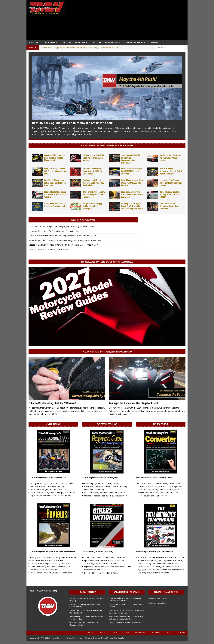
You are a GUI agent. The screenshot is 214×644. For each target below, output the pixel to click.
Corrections (140, 633)
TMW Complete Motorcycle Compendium (154, 552)
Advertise (91, 633)
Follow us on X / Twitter (158, 599)
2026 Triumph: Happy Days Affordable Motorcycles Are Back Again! (132, 194)
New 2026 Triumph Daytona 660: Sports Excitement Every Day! (55, 171)
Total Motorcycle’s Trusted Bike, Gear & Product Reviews (107, 352)
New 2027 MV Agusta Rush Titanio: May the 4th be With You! (72, 123)
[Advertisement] (128, 21)
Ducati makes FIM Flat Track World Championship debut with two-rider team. (63, 236)
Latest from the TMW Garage (127, 592)
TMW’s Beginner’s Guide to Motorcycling (100, 478)
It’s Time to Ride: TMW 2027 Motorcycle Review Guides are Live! (93, 158)
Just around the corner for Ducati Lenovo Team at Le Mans (55, 231)
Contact (169, 633)
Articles (34, 42)
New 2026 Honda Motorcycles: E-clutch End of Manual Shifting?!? (171, 171)
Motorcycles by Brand (105, 42)
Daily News (49, 42)
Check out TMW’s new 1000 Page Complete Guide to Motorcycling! (55, 158)
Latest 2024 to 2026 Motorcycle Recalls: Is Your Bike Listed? (170, 206)
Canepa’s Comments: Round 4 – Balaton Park (49, 249)
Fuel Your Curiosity (87, 592)
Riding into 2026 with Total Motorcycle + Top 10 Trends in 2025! (170, 194)
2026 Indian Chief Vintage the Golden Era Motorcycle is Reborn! (171, 183)
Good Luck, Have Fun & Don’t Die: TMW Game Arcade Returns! (170, 158)
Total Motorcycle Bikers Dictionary (98, 552)
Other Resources (134, 42)
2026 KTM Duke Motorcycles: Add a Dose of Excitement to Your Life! (55, 194)
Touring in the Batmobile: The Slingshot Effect (133, 403)
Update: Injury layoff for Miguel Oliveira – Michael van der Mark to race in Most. (64, 245)
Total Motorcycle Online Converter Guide (154, 478)
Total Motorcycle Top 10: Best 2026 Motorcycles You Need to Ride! (93, 183)
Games (154, 42)
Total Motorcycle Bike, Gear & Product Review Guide (52, 552)
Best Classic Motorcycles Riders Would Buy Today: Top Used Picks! (55, 183)
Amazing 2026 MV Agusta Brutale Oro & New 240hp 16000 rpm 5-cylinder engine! (132, 206)
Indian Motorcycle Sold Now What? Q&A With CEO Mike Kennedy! (132, 183)
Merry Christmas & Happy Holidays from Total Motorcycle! (92, 206)
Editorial (126, 633)
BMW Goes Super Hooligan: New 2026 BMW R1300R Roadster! (132, 171)
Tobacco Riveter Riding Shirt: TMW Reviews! (52, 403)
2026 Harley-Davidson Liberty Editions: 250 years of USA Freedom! (94, 194)
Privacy (114, 633)
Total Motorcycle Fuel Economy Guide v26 (47, 478)
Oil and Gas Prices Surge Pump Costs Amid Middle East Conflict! (92, 171)
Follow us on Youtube (157, 603)
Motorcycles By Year (74, 42)
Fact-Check (156, 633)
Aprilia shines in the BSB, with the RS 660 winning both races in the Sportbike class (65, 240)
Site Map (181, 633)
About (102, 633)
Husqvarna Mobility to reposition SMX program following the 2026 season (61, 227)
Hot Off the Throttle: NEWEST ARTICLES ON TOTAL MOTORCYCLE (107, 146)
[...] (98, 134)
